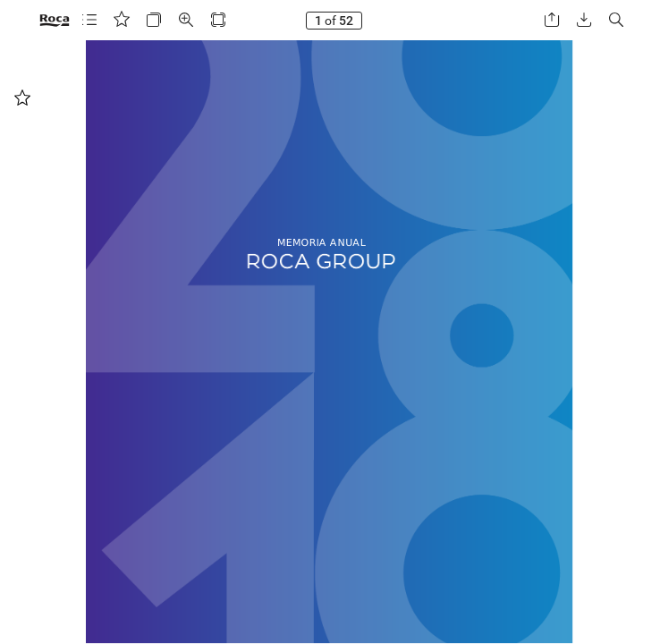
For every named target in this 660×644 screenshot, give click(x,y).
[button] (89, 20)
